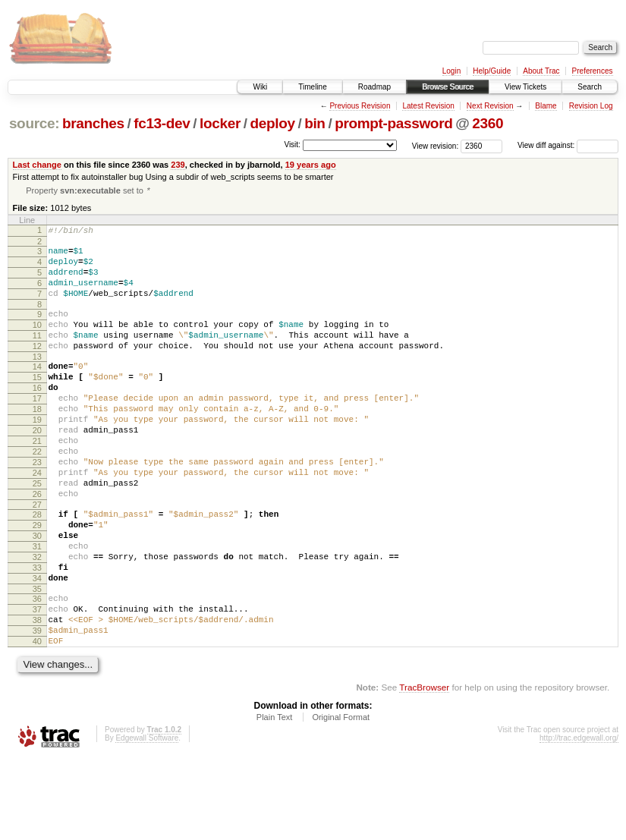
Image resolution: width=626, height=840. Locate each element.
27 (37, 558)
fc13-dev (162, 123)
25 (37, 533)
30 (37, 594)
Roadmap (374, 87)
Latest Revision (428, 106)
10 (37, 342)
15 (37, 404)
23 (37, 507)
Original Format (341, 798)
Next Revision (490, 106)
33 (37, 633)
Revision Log (591, 106)
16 (37, 417)
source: (34, 123)
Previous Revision (360, 106)
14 (37, 391)
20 (37, 468)
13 (37, 381)
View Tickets (525, 87)
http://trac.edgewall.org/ (579, 819)
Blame (546, 106)
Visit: (292, 145)
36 (37, 669)
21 (37, 481)
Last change (37, 165)
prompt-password (393, 123)
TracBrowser (424, 768)
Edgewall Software (147, 819)
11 (37, 355)
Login (451, 71)
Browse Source (448, 87)
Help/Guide (492, 71)
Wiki (260, 87)
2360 (488, 123)
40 (37, 720)
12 (37, 368)
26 (37, 546)
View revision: (436, 145)
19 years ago (311, 165)
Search (590, 87)
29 (37, 581)
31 (37, 607)
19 (37, 455)
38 (37, 694)
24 (37, 520)
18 (37, 442)
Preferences (593, 71)
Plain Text (275, 798)
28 (37, 568)
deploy (272, 123)
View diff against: (568, 145)
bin (315, 123)
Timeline (312, 87)
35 (37, 659)
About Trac (541, 71)
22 (37, 494)
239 (178, 165)
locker (220, 123)
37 (37, 681)
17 (37, 429)
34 (37, 646)
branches (93, 123)
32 (37, 620)
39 (37, 707)
